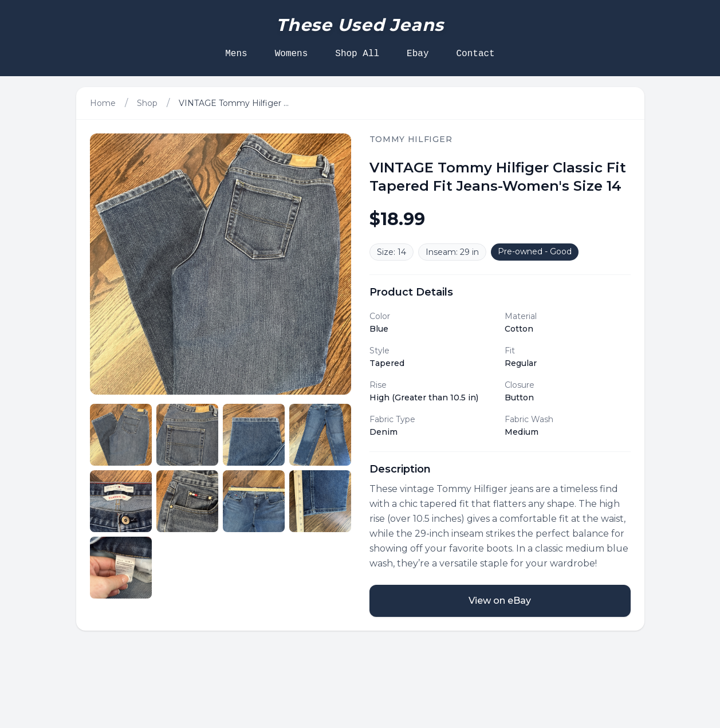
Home (103, 103)
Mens (236, 54)
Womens (292, 54)
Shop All (357, 54)
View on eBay (500, 601)
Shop (147, 103)
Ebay (418, 54)
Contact (476, 54)
